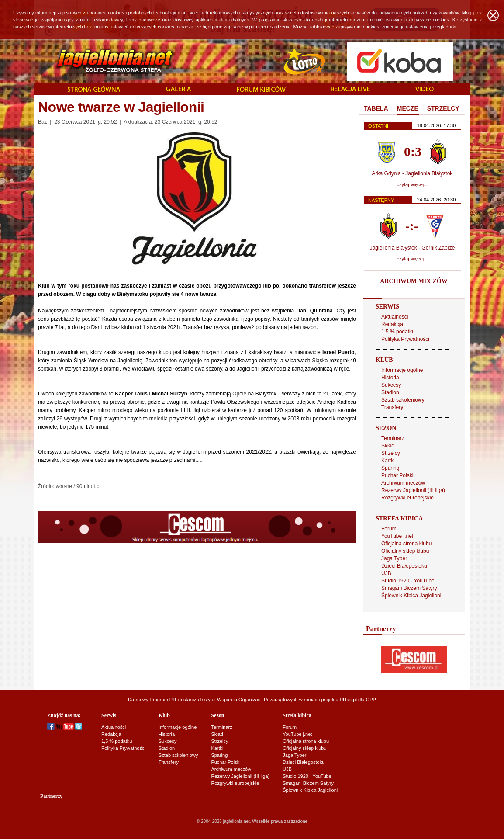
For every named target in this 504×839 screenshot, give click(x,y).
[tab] (376, 109)
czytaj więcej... (413, 184)
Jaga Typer (394, 558)
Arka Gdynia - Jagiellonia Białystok (413, 173)
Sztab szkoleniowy (403, 400)
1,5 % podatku (398, 332)
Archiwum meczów (403, 483)
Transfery (392, 407)
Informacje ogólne (402, 370)
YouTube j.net (397, 536)
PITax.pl (348, 700)
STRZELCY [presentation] (443, 108)
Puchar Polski (397, 475)
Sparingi (391, 468)
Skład (388, 446)
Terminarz (393, 438)
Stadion (390, 392)
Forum (389, 529)
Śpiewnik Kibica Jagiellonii (412, 596)
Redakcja (392, 324)
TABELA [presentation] (376, 108)
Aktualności (395, 317)
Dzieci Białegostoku (404, 566)
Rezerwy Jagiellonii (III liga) (413, 490)
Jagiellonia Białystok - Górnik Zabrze (413, 248)
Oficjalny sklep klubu (405, 551)
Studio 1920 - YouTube (408, 581)
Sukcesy (391, 385)
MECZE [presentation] (408, 108)
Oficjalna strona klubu (406, 544)
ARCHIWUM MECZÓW (414, 281)
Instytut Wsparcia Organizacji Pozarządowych (249, 700)
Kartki (388, 461)
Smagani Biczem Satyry (409, 588)
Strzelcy (391, 453)
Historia (390, 378)
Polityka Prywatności (405, 339)
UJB (386, 573)
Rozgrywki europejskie (407, 498)
